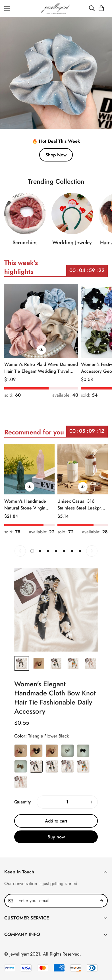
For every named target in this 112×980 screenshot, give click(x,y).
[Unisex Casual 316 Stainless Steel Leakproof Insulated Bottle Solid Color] (83, 470)
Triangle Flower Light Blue (68, 769)
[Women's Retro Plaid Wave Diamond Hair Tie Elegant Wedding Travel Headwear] (41, 321)
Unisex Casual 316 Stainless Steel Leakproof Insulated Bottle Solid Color (83, 505)
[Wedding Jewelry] (72, 217)
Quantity (23, 805)
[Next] (92, 551)
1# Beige (21, 754)
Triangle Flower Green (52, 769)
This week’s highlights (21, 270)
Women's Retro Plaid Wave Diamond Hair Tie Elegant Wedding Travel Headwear (41, 368)
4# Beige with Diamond (68, 754)
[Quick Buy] (41, 350)
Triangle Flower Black (36, 769)
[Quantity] (67, 805)
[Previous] (20, 551)
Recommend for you (34, 435)
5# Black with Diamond (83, 754)
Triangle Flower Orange (83, 769)
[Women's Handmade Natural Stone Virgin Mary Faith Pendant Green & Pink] (29, 470)
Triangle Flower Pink (21, 785)
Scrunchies (25, 245)
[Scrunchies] (25, 216)
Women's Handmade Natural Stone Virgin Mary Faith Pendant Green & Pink (25, 505)
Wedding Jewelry (72, 246)
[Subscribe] (101, 901)
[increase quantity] (91, 805)
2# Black (36, 754)
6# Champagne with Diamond (21, 769)
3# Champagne (52, 754)
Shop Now (56, 155)
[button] (101, 8)
